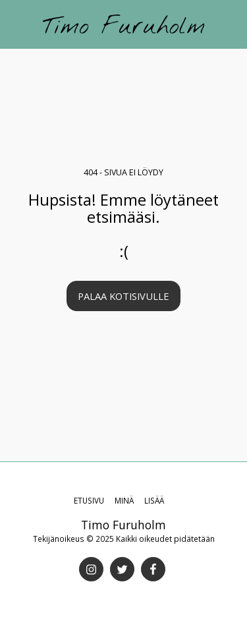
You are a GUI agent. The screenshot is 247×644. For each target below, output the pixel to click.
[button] (14, 23)
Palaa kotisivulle (123, 296)
